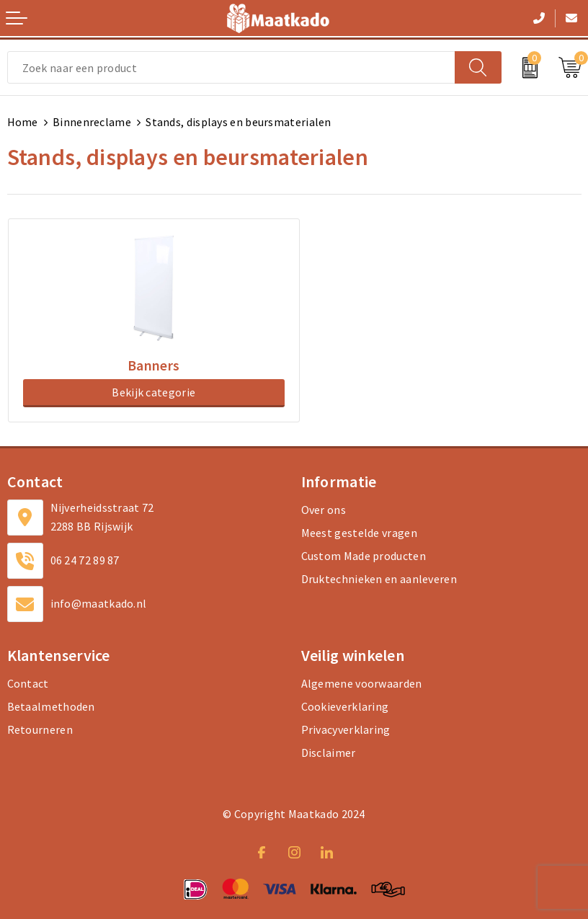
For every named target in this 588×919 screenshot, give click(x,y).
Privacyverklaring (346, 729)
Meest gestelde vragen (359, 533)
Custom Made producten (364, 556)
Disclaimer (329, 752)
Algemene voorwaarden (362, 683)
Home (23, 122)
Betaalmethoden (51, 706)
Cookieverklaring (345, 706)
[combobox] (231, 67)
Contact (28, 683)
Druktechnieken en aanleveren (379, 579)
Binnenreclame (92, 122)
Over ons (324, 510)
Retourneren (40, 729)
